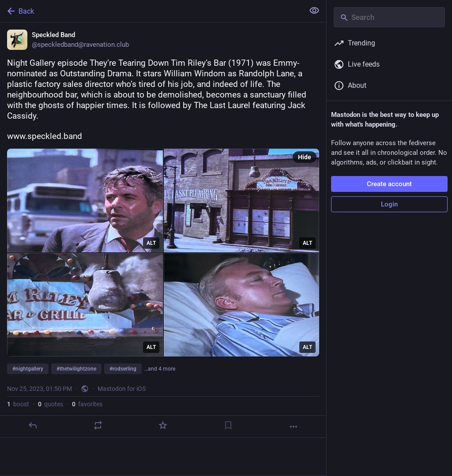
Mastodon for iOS (122, 389)
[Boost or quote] (98, 425)
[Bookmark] (228, 425)
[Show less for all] (314, 11)
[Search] (389, 17)
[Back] (151, 11)
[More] (294, 427)
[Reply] (33, 425)
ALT (151, 243)
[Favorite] (163, 425)
